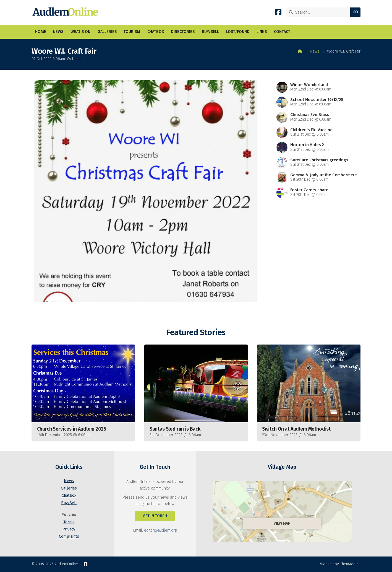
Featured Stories (196, 332)
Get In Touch (155, 516)
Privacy (69, 529)
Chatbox (69, 495)
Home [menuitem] (41, 32)
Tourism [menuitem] (132, 32)
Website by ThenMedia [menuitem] (339, 564)
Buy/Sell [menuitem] (210, 32)
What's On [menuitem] (80, 32)
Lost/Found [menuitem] (238, 32)
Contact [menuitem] (282, 32)
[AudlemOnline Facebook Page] (278, 13)
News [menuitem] (58, 32)
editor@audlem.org (160, 530)
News (315, 51)
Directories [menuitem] (183, 32)
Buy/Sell (69, 503)
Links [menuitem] (262, 32)
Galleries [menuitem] (107, 32)
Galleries (69, 488)
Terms (69, 522)
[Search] (319, 12)
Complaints (69, 536)
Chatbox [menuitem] (156, 32)
